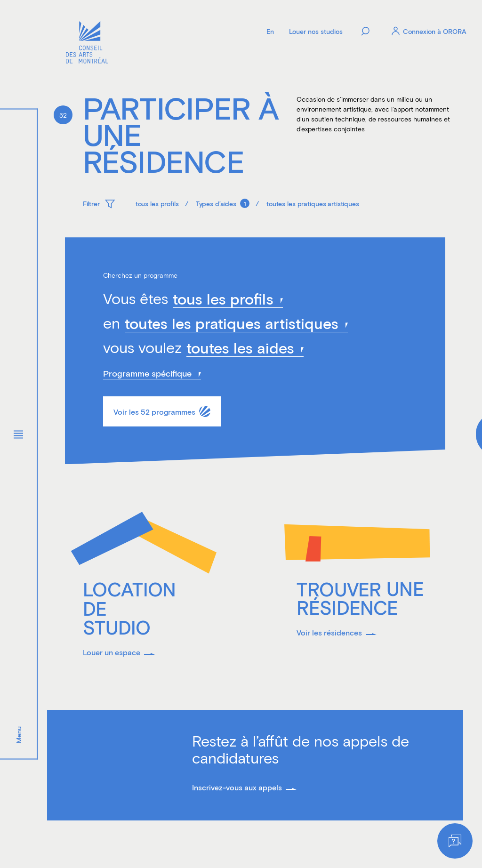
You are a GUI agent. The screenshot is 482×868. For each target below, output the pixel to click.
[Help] (455, 841)
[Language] (270, 31)
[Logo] (87, 44)
